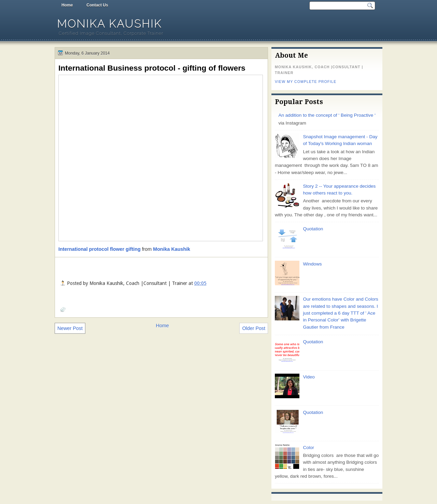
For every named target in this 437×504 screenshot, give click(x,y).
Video (309, 377)
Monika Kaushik (109, 24)
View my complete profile (306, 82)
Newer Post (70, 328)
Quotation (313, 229)
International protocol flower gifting (100, 249)
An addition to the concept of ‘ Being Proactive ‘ (327, 115)
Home (67, 5)
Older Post (254, 328)
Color (308, 448)
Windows (312, 264)
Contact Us (97, 5)
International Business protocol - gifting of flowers (152, 68)
